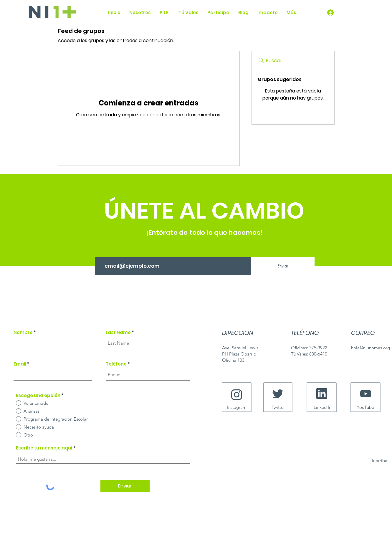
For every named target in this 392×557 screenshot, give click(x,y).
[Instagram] (237, 407)
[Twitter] (278, 407)
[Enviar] (283, 266)
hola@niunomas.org (371, 348)
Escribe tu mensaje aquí (44, 448)
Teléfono (116, 364)
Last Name (118, 332)
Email (20, 364)
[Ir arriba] (380, 460)
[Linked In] (323, 407)
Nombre (23, 332)
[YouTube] (366, 407)
